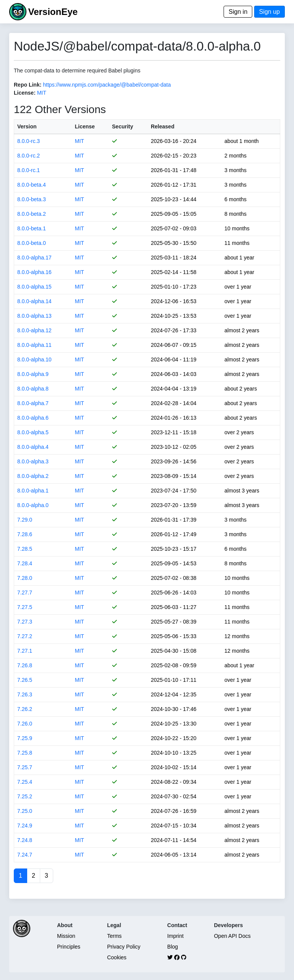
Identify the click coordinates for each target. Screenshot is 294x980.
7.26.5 (25, 680)
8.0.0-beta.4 (32, 185)
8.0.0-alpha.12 (34, 330)
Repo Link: (28, 85)
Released (163, 126)
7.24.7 (25, 855)
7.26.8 (25, 665)
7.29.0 (25, 520)
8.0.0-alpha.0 (33, 505)
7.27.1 (25, 651)
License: (25, 93)
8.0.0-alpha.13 (34, 316)
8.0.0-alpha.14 (34, 301)
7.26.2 (25, 709)
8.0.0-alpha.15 (34, 287)
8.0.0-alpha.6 (33, 418)
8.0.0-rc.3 (29, 141)
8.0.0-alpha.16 (34, 272)
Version (27, 126)
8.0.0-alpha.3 (33, 461)
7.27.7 (25, 593)
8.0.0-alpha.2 (33, 476)
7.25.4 (25, 782)
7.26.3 (25, 694)
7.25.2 (25, 796)
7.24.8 (25, 840)
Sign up (269, 12)
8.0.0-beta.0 (32, 243)
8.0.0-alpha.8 (33, 389)
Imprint (176, 936)
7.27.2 (25, 636)
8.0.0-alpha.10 (34, 359)
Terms (114, 936)
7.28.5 (25, 549)
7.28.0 (25, 578)
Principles (69, 947)
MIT (42, 93)
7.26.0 (25, 724)
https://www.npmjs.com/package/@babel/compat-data (107, 85)
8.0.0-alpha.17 (34, 258)
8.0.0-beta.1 (32, 228)
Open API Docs (232, 936)
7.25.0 (25, 811)
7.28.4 (25, 563)
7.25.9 (25, 738)
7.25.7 (25, 767)
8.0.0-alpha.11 (34, 345)
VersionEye (53, 12)
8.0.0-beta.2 (32, 214)
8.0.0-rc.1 (29, 170)
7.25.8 (25, 753)
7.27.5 (25, 607)
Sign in (238, 12)
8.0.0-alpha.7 (33, 403)
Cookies (117, 957)
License (85, 126)
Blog (173, 947)
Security (123, 126)
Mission (66, 936)
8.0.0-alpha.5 (33, 432)
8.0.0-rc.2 (29, 156)
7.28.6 (25, 534)
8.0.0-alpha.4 (33, 447)
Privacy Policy (124, 947)
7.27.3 (25, 622)
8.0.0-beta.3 (32, 199)
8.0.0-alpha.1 (33, 491)
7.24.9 (25, 826)
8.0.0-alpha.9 (33, 374)
